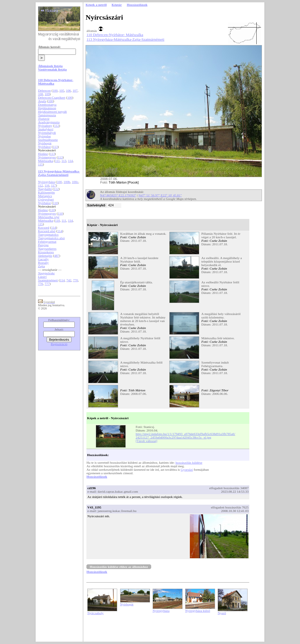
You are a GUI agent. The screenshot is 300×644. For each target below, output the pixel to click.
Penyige (44, 245)
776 (41, 284)
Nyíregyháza (47, 182)
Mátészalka (46, 161)
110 (55, 203)
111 (57, 161)
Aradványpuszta (49, 122)
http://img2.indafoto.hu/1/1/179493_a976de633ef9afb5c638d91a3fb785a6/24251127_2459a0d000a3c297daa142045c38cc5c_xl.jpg (185, 436)
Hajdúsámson (47, 108)
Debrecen (44, 90)
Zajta (41, 266)
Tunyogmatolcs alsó (51, 238)
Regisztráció (59, 344)
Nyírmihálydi (47, 133)
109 (47, 94)
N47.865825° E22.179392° (118, 195)
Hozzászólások (97, 477)
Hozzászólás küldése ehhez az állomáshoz (119, 567)
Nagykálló (45, 189)
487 (57, 256)
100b (67, 182)
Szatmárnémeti (48, 280)
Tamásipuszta (47, 115)
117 (53, 185)
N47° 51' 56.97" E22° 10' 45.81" (160, 195)
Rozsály (44, 263)
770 (75, 280)
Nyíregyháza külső (198, 611)
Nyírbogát (45, 143)
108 (41, 94)
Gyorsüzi (187, 470)
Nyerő (222, 613)
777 (47, 284)
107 (75, 90)
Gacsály (44, 259)
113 (55, 147)
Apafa (42, 101)
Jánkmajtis (45, 256)
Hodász (43, 154)
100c (75, 182)
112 (57, 126)
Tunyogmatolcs (48, 234)
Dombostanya (47, 105)
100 (55, 90)
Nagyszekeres (47, 249)
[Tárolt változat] (146, 441)
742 (69, 280)
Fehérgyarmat (47, 241)
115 (41, 164)
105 (62, 90)
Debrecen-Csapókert (52, 97)
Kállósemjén (46, 192)
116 (47, 185)
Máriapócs (45, 196)
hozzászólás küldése (189, 463)
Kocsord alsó (47, 231)
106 (68, 90)
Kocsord (44, 227)
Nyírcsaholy (95, 613)
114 (70, 161)
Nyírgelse (45, 136)
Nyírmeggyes (47, 157)
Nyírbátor (45, 147)
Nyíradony (45, 126)
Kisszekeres (46, 252)
